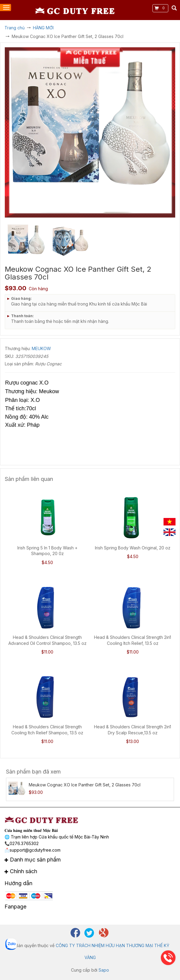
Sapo (104, 970)
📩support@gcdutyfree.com (32, 850)
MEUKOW (41, 348)
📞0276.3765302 (22, 843)
